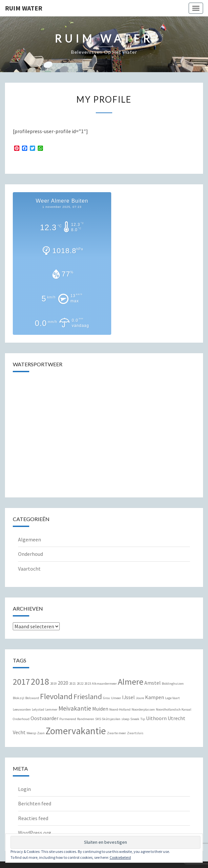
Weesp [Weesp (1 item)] (31, 733)
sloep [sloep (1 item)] (125, 719)
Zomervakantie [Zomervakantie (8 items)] (76, 731)
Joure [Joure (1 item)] (140, 698)
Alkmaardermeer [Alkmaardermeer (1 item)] (104, 684)
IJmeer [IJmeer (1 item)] (116, 698)
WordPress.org (35, 833)
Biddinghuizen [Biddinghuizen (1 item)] (173, 684)
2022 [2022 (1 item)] (80, 684)
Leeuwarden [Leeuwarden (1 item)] (22, 709)
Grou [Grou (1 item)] (106, 698)
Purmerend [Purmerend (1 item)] (68, 719)
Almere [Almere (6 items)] (131, 682)
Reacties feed (33, 818)
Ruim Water (24, 8)
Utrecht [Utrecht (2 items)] (177, 718)
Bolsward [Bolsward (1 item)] (32, 698)
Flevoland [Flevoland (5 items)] (56, 696)
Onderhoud (31, 554)
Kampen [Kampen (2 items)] (155, 697)
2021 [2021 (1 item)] (73, 684)
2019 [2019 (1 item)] (53, 684)
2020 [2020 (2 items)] (63, 683)
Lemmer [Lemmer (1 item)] (51, 709)
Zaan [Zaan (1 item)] (41, 733)
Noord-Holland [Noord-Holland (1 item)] (120, 709)
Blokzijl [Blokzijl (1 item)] (19, 698)
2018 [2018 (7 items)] (40, 682)
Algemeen (30, 539)
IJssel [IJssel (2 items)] (128, 697)
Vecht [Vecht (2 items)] (19, 732)
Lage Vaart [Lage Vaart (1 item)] (172, 698)
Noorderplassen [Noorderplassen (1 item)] (143, 709)
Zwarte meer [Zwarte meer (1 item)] (116, 733)
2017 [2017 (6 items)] (21, 682)
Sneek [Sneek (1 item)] (135, 719)
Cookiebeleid (120, 857)
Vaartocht (29, 569)
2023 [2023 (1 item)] (88, 684)
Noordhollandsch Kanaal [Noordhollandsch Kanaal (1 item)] (174, 709)
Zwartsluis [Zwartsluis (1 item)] (135, 733)
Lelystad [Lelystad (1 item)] (38, 709)
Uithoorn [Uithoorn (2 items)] (156, 718)
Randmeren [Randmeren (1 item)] (86, 719)
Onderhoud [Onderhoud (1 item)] (21, 719)
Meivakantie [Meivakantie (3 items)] (75, 708)
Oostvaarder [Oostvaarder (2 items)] (44, 718)
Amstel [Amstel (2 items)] (153, 683)
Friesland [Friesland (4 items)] (88, 696)
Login (24, 789)
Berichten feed (35, 803)
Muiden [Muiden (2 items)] (100, 709)
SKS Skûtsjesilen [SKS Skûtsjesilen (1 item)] (108, 719)
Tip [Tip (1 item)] (143, 719)
